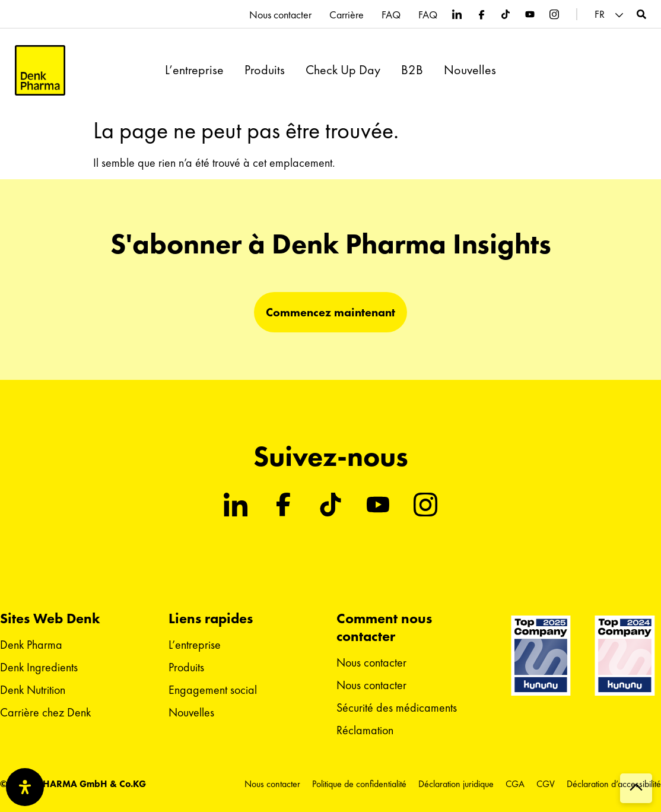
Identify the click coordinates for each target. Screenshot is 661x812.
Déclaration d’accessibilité (614, 784)
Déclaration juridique (456, 784)
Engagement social (213, 690)
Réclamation (365, 730)
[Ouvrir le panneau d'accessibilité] (25, 787)
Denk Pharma (31, 645)
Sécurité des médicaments (397, 708)
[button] (611, 15)
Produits (265, 70)
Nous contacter (280, 15)
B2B (412, 70)
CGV (546, 784)
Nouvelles (470, 70)
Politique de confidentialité (359, 784)
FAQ (391, 15)
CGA (515, 784)
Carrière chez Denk (45, 712)
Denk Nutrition (33, 690)
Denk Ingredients (39, 667)
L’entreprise (194, 70)
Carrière (347, 15)
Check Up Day (343, 70)
